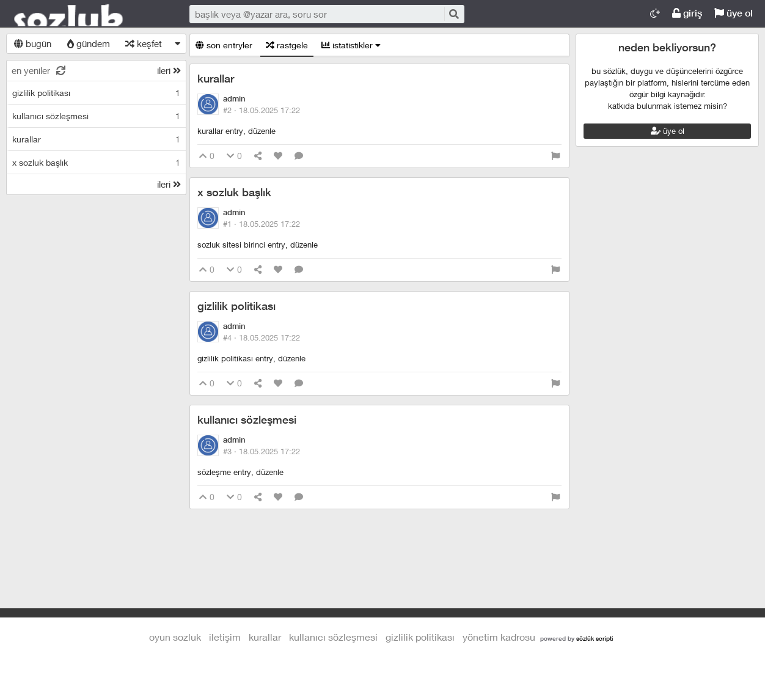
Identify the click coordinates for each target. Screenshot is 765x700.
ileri (169, 70)
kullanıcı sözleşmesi (247, 420)
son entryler (224, 45)
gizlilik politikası (236, 306)
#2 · (262, 110)
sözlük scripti (595, 638)
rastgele (287, 45)
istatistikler (351, 45)
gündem (89, 43)
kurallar (216, 79)
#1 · (262, 224)
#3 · (262, 451)
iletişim (225, 637)
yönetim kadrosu (499, 637)
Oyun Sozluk (86, 14)
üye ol (734, 13)
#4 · (262, 337)
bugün (33, 43)
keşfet (144, 43)
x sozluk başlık (234, 192)
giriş (687, 13)
